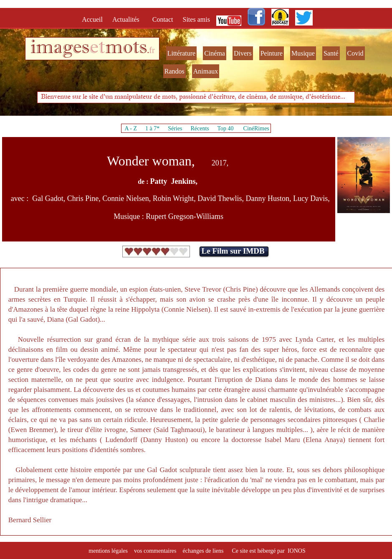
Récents (200, 128)
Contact (164, 19)
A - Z (131, 128)
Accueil (94, 19)
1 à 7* (152, 128)
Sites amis (196, 19)
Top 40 (225, 128)
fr (152, 50)
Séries (175, 128)
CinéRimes (256, 128)
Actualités (128, 19)
